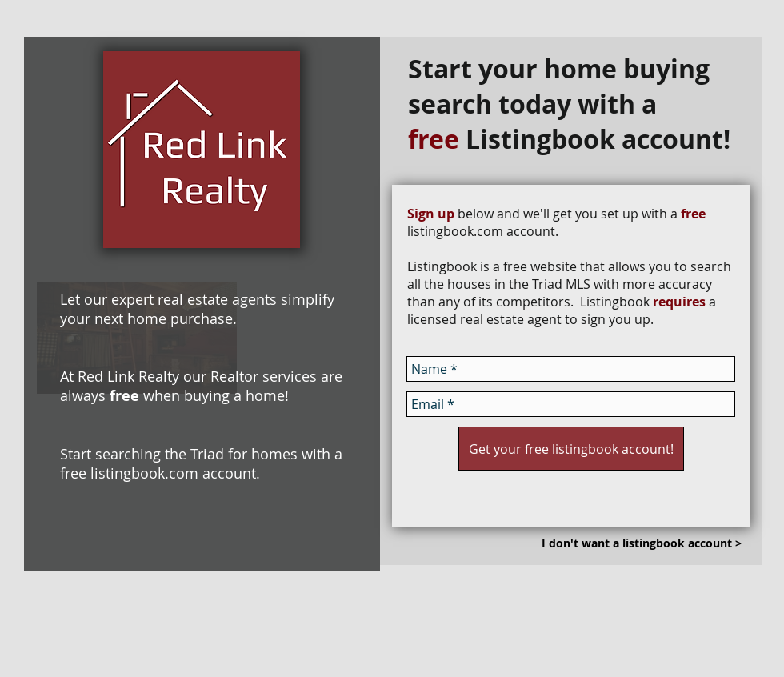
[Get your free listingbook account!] (571, 449)
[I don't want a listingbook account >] (642, 543)
